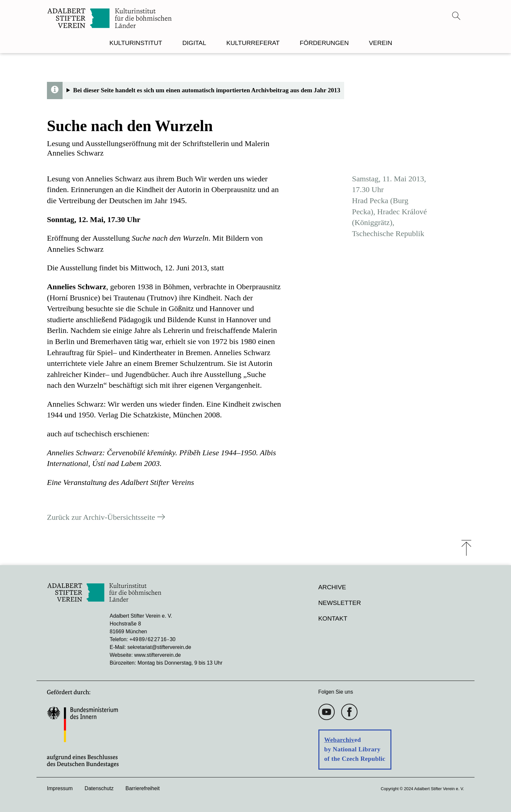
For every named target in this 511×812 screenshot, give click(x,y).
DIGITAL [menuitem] (194, 43)
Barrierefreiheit (143, 788)
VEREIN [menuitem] (380, 43)
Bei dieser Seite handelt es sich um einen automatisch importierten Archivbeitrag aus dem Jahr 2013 (207, 90)
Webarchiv (339, 740)
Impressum (60, 788)
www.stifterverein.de (158, 655)
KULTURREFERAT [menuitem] (253, 43)
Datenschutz (99, 788)
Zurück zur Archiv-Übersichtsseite (101, 518)
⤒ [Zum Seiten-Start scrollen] (466, 548)
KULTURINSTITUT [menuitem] (136, 43)
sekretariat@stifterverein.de (159, 647)
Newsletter (340, 603)
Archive (332, 587)
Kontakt (333, 618)
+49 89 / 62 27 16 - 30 (152, 639)
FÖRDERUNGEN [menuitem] (324, 43)
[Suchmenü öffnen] (456, 16)
